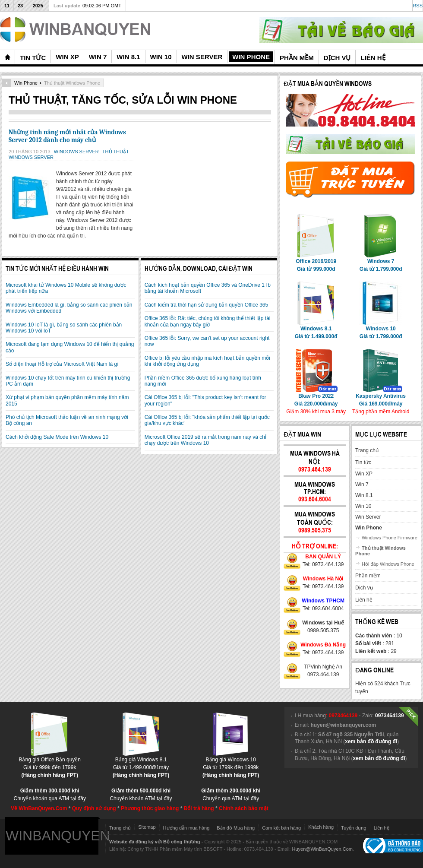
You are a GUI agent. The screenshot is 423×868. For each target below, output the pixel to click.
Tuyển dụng (354, 828)
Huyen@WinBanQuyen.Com (322, 849)
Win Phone (26, 83)
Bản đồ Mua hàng (236, 828)
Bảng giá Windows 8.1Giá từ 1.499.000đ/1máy (141, 765)
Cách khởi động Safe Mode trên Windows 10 (57, 437)
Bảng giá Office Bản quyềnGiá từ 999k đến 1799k (50, 765)
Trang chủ (120, 828)
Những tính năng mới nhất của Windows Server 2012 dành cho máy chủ (67, 136)
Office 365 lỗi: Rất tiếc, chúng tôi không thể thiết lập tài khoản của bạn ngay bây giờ (208, 321)
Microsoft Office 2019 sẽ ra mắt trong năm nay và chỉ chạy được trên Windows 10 (205, 440)
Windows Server (77, 152)
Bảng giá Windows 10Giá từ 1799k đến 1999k (231, 765)
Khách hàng (321, 827)
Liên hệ (382, 828)
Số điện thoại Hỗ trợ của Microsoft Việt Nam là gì (62, 364)
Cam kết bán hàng (281, 828)
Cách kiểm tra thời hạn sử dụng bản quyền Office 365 (207, 305)
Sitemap (147, 827)
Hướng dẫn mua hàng (186, 828)
